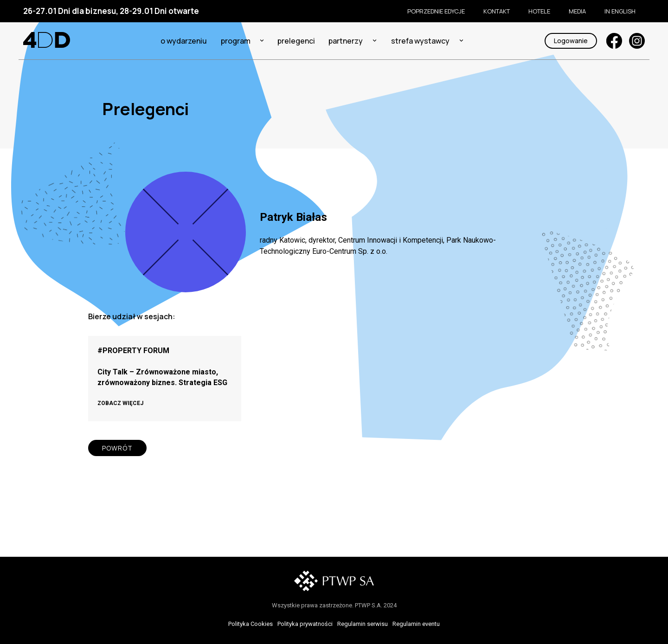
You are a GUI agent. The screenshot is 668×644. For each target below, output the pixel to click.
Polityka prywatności (305, 624)
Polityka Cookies (250, 624)
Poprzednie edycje (436, 11)
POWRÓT (117, 448)
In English (620, 11)
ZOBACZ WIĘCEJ (120, 403)
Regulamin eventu (416, 624)
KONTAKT (497, 11)
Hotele (539, 11)
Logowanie (571, 41)
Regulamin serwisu (363, 624)
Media (577, 11)
